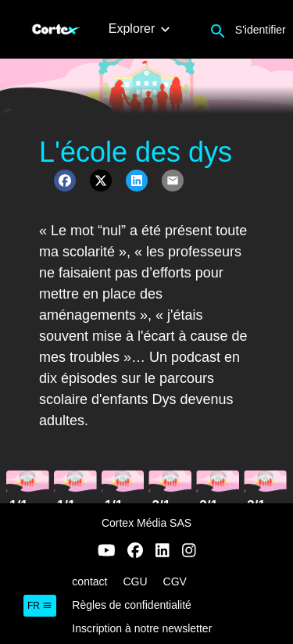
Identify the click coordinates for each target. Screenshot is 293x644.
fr (40, 606)
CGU (135, 581)
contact (89, 581)
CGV (175, 581)
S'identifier (261, 30)
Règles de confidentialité (132, 605)
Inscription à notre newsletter (142, 628)
